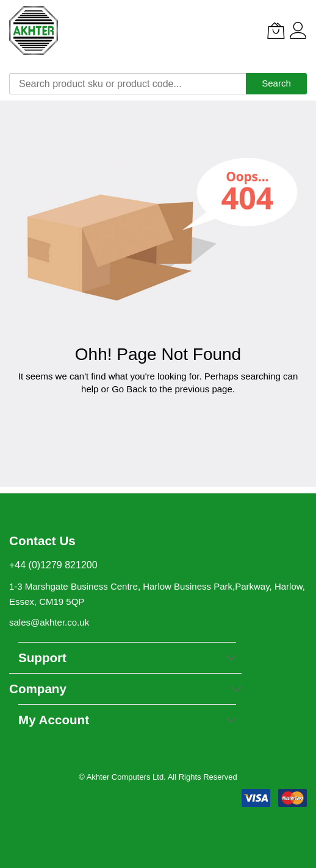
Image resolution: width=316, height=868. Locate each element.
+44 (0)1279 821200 (53, 565)
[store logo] (34, 30)
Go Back (129, 389)
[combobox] (127, 84)
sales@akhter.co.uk (49, 622)
